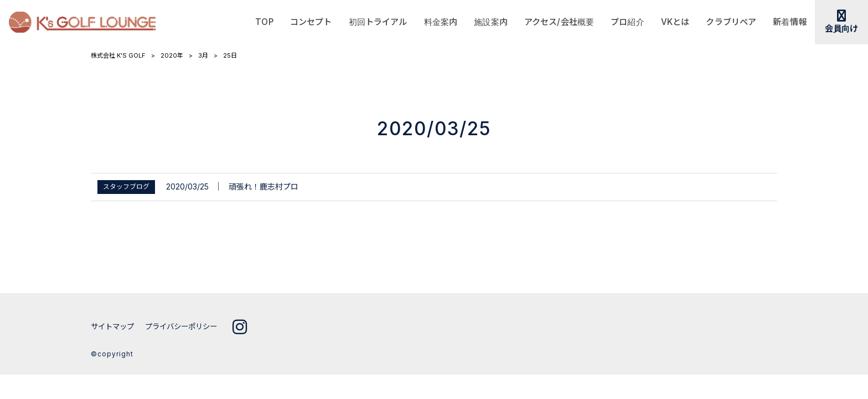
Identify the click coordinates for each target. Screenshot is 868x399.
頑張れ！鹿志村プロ (263, 186)
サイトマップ (114, 326)
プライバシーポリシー (187, 326)
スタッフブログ (126, 187)
